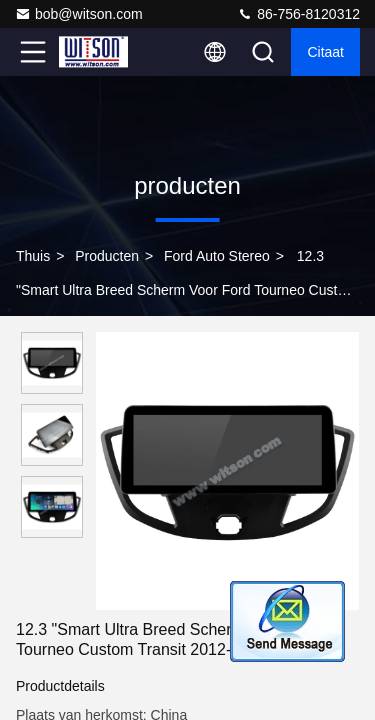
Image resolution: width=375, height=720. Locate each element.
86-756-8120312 (298, 14)
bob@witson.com (79, 14)
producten (107, 256)
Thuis (33, 256)
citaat (325, 52)
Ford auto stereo (217, 256)
